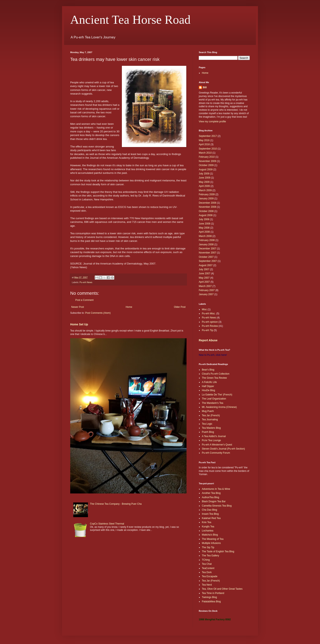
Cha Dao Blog (209, 510)
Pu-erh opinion (210, 322)
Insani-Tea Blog (210, 514)
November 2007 (207, 253)
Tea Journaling (210, 420)
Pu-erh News (86, 282)
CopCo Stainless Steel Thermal (107, 524)
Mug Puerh (208, 411)
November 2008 (207, 207)
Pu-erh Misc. (209, 314)
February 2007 (207, 290)
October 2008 (206, 211)
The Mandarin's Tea (213, 403)
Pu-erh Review (210, 326)
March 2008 (205, 236)
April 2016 (204, 144)
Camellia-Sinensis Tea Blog (217, 506)
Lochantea (208, 531)
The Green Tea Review (214, 378)
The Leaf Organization (214, 399)
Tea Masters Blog (211, 428)
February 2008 (207, 240)
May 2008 (204, 228)
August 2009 (206, 170)
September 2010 (208, 149)
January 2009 (206, 199)
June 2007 (204, 273)
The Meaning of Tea (213, 539)
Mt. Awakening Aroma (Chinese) (219, 407)
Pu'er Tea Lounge (211, 440)
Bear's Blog (208, 370)
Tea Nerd (207, 585)
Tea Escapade (210, 576)
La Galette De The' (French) (217, 395)
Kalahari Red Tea (211, 518)
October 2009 (206, 165)
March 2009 (205, 190)
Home (129, 307)
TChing (206, 560)
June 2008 (204, 224)
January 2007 (206, 294)
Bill (205, 87)
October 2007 (206, 257)
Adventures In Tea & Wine (216, 489)
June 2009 (204, 178)
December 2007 (207, 249)
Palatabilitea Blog (211, 602)
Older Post (180, 307)
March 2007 (205, 286)
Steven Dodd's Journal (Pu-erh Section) (223, 449)
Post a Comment (84, 300)
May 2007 (204, 278)
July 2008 (204, 219)
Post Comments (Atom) (98, 313)
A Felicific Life (209, 382)
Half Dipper (208, 386)
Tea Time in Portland (213, 593)
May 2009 (204, 182)
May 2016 (204, 140)
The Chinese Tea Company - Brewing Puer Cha (116, 504)
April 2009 (204, 186)
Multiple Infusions (211, 543)
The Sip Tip (208, 547)
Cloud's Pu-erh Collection (216, 374)
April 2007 (204, 282)
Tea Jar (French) (211, 415)
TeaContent (208, 568)
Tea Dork (207, 572)
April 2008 (204, 232)
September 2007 (208, 261)
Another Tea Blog (211, 493)
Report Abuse (208, 340)
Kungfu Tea (208, 527)
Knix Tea (207, 522)
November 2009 (207, 161)
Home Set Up (79, 324)
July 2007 (204, 269)
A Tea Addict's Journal (214, 436)
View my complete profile (212, 122)
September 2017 (208, 136)
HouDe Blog (208, 390)
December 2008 (207, 203)
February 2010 (207, 157)
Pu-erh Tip (207, 330)
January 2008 (206, 244)
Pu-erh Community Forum (216, 453)
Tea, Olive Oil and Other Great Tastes (222, 589)
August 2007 (206, 265)
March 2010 (205, 153)
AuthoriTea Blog (211, 497)
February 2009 (207, 194)
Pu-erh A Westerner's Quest (217, 445)
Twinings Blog (209, 597)
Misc (204, 309)
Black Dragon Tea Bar (214, 501)
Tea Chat (207, 564)
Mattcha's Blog (210, 535)
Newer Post (78, 307)
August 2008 (206, 215)
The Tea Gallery (211, 556)
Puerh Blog (208, 432)
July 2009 (204, 174)
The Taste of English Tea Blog (218, 551)
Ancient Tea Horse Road (130, 20)
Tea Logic (207, 424)
